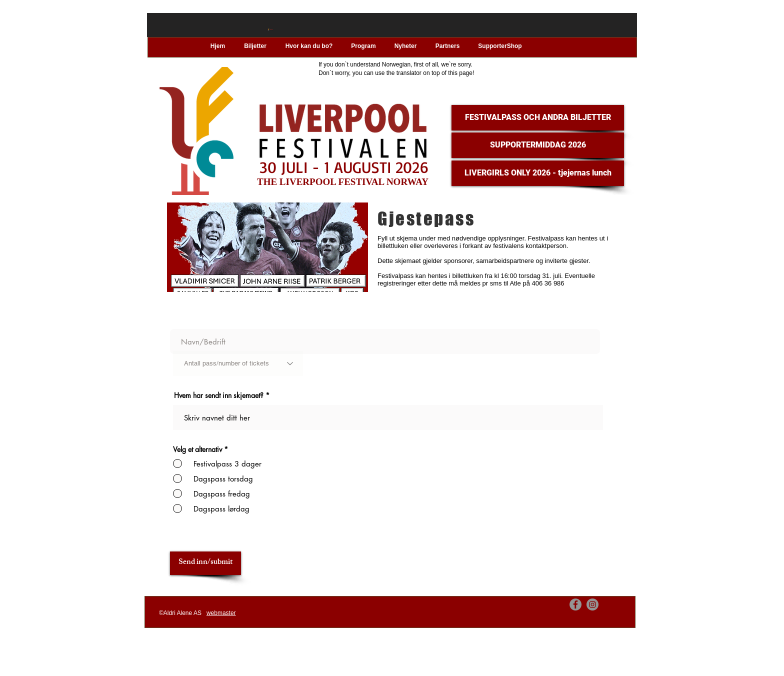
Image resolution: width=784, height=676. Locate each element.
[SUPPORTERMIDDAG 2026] (538, 145)
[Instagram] (592, 604)
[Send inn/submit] (205, 563)
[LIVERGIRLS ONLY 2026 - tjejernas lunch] (538, 173)
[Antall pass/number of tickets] (238, 363)
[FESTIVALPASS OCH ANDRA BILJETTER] (538, 118)
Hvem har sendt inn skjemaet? (219, 395)
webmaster (221, 613)
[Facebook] (575, 604)
